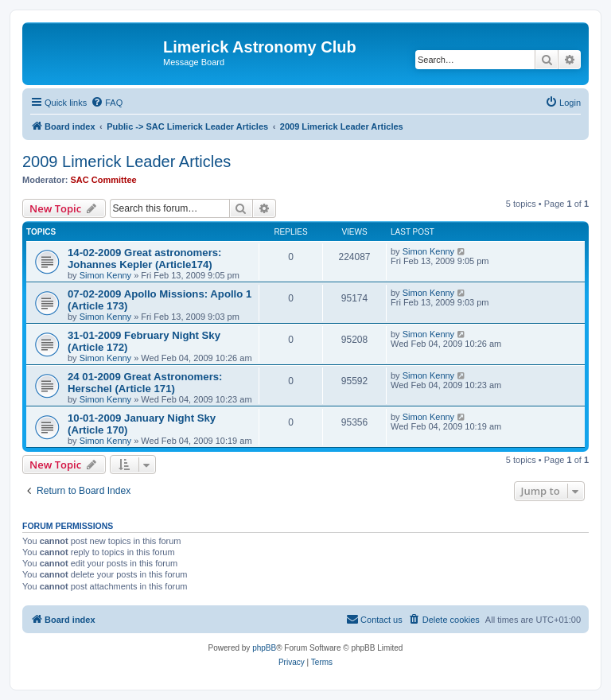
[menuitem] (107, 103)
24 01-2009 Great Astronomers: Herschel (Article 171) (145, 383)
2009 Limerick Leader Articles (126, 161)
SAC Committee (104, 180)
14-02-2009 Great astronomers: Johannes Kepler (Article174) (145, 259)
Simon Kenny (105, 275)
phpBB (264, 648)
